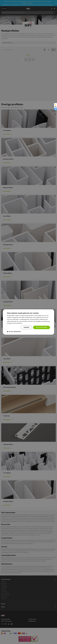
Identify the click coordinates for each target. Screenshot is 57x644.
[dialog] (28, 322)
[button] (14, 332)
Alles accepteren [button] (41, 327)
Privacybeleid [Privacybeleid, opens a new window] (26, 323)
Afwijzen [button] (26, 327)
